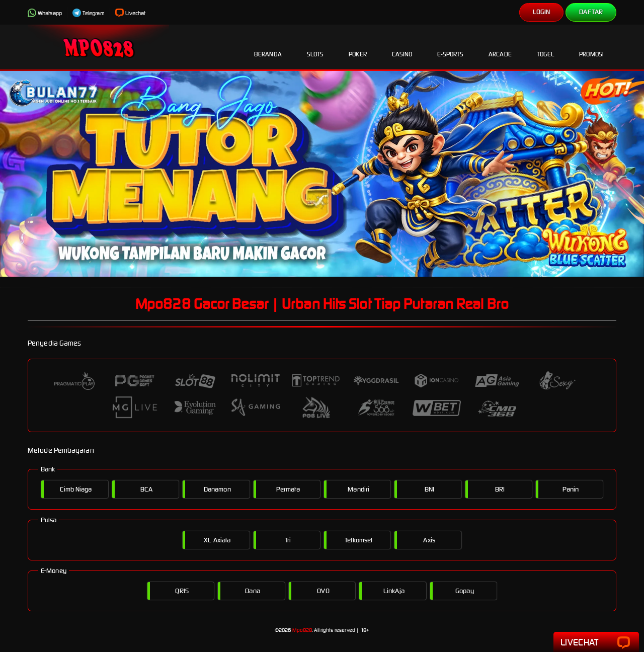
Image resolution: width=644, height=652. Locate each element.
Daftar (591, 12)
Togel (546, 46)
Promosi (591, 46)
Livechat (131, 13)
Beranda (268, 46)
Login (542, 12)
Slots (315, 46)
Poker (358, 46)
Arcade (500, 46)
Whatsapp (45, 13)
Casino (402, 46)
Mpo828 (302, 630)
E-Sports (450, 46)
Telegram (89, 13)
